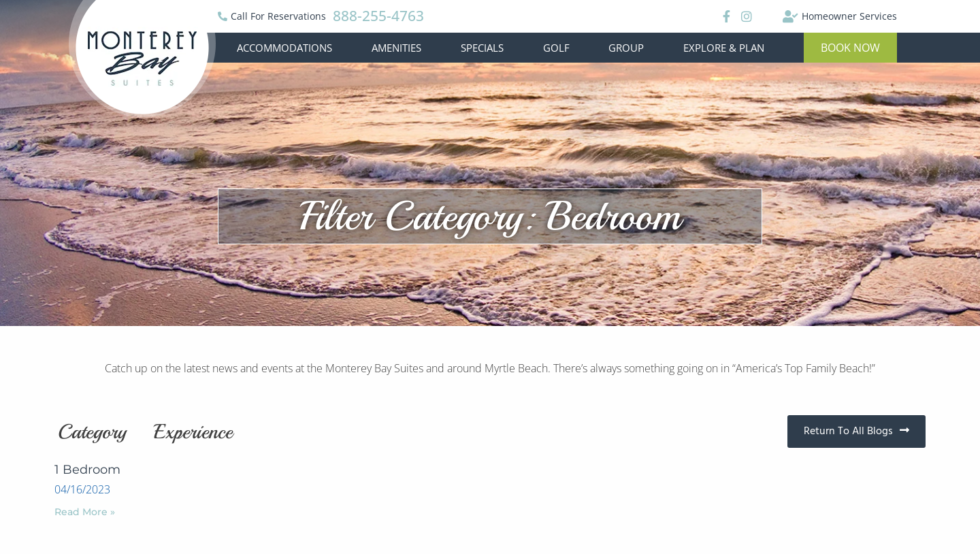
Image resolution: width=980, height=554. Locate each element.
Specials (482, 48)
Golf (556, 48)
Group (626, 48)
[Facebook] (724, 16)
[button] (850, 48)
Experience (193, 431)
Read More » (85, 512)
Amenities (396, 48)
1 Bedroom (87, 470)
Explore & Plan (724, 48)
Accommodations (284, 48)
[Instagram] (747, 16)
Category (92, 431)
